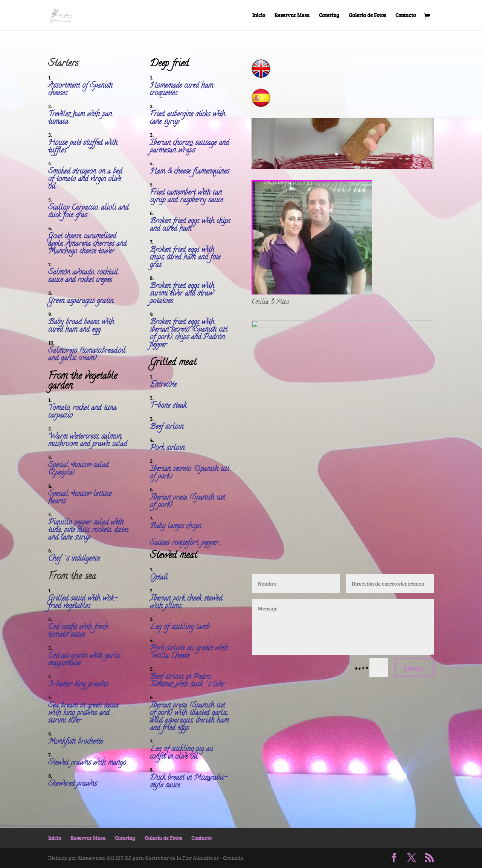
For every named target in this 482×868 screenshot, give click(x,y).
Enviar (414, 668)
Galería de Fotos (367, 15)
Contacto (406, 15)
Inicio (259, 15)
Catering (329, 15)
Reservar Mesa (292, 15)
